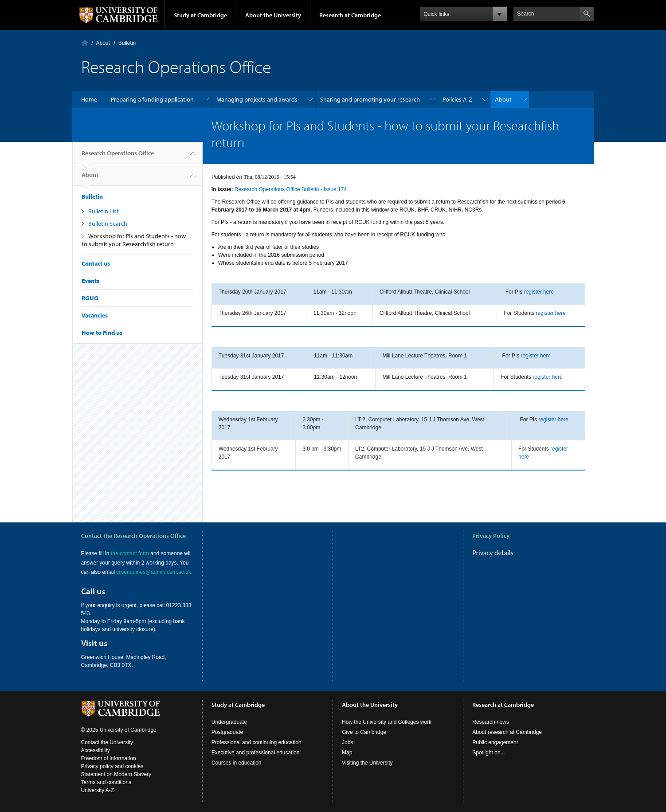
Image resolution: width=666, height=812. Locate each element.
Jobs (347, 742)
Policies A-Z (457, 99)
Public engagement (495, 742)
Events (90, 281)
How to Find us (102, 333)
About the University (273, 15)
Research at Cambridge (350, 15)
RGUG (90, 298)
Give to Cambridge (364, 732)
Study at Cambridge (200, 15)
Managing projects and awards (257, 99)
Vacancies (95, 315)
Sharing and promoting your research (370, 99)
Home (85, 43)
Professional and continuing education (257, 742)
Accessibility (96, 750)
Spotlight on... (488, 753)
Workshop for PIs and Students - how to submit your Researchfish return (134, 240)
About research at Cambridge (507, 732)
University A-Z (98, 790)
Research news (491, 722)
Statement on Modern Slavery (116, 774)
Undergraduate (229, 722)
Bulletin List (104, 211)
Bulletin (127, 43)
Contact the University (107, 742)
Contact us (96, 263)
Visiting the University (367, 763)
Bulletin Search (108, 224)
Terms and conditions (106, 782)
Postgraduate (227, 732)
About (103, 43)
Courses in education (237, 763)
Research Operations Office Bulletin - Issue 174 (291, 189)
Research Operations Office (118, 157)
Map (347, 753)
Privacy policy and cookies (112, 766)
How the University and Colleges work (387, 722)
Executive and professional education (256, 753)
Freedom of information (109, 758)
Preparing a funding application (152, 99)
